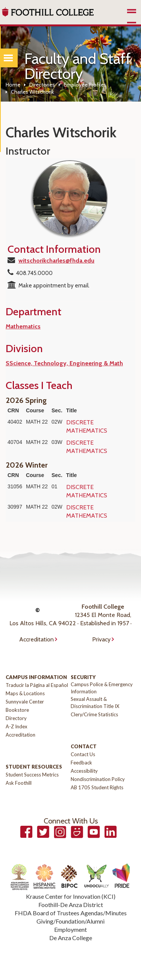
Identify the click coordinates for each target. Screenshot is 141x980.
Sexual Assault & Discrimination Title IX (95, 703)
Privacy (101, 639)
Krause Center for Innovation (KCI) (71, 896)
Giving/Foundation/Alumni (70, 921)
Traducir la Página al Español (37, 685)
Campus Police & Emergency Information (102, 688)
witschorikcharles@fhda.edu (56, 261)
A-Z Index (17, 726)
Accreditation (36, 639)
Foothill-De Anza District (71, 905)
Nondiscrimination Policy (98, 779)
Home (13, 85)
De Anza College (71, 938)
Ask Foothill (19, 783)
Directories (42, 85)
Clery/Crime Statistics (94, 714)
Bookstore (17, 710)
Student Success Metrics (32, 775)
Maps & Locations (25, 693)
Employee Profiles (85, 85)
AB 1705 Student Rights (97, 787)
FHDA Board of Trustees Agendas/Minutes (71, 913)
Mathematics (23, 326)
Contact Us (83, 754)
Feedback (81, 763)
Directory (16, 718)
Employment (70, 929)
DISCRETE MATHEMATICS (87, 426)
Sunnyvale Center (25, 702)
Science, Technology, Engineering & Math (66, 363)
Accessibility (84, 771)
